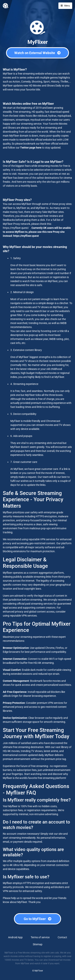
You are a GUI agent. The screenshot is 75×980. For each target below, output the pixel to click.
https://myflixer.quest (26, 236)
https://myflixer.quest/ (16, 228)
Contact (62, 937)
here (39, 148)
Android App (15, 937)
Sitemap (38, 944)
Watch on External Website (37, 53)
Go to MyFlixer (38, 919)
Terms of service (40, 937)
